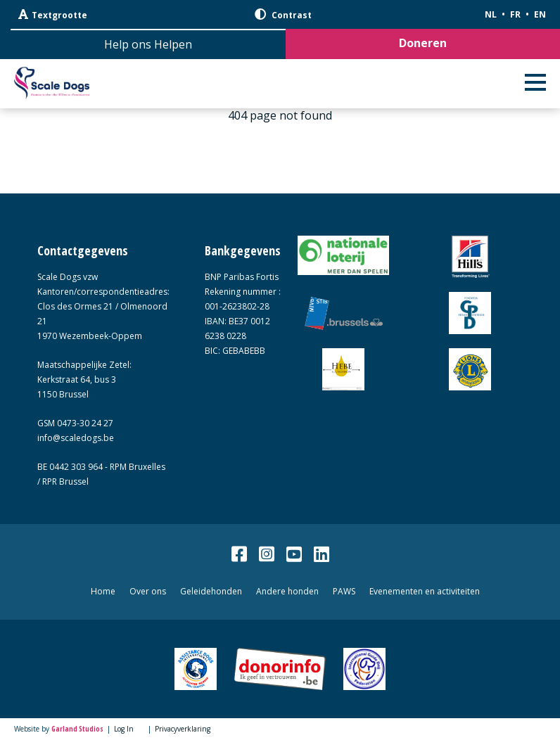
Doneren (423, 43)
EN (540, 14)
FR (515, 14)
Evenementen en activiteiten (425, 591)
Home (103, 591)
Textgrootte (53, 15)
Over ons (148, 591)
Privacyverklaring (183, 729)
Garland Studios (77, 729)
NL (491, 14)
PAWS (344, 591)
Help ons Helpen (148, 44)
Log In (124, 729)
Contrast (283, 15)
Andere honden (287, 591)
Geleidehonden (211, 591)
